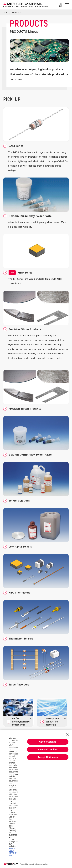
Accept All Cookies (48, 757)
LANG (61, 6)
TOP (5, 12)
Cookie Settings (48, 742)
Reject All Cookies (48, 749)
